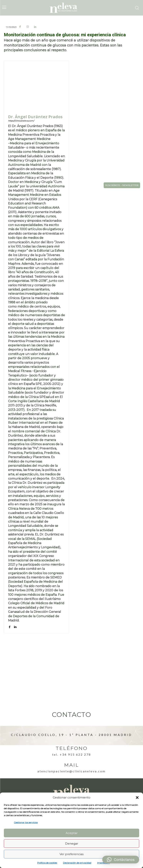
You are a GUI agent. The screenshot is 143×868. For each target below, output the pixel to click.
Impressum (103, 863)
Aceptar (72, 833)
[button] (137, 798)
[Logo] (71, 8)
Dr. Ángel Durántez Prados (35, 117)
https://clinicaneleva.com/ (21, 121)
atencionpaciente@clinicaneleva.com (71, 771)
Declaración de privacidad (77, 863)
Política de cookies (47, 863)
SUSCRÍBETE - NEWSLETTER (122, 185)
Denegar (72, 844)
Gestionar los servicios (26, 822)
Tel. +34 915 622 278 (72, 754)
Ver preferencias (71, 854)
